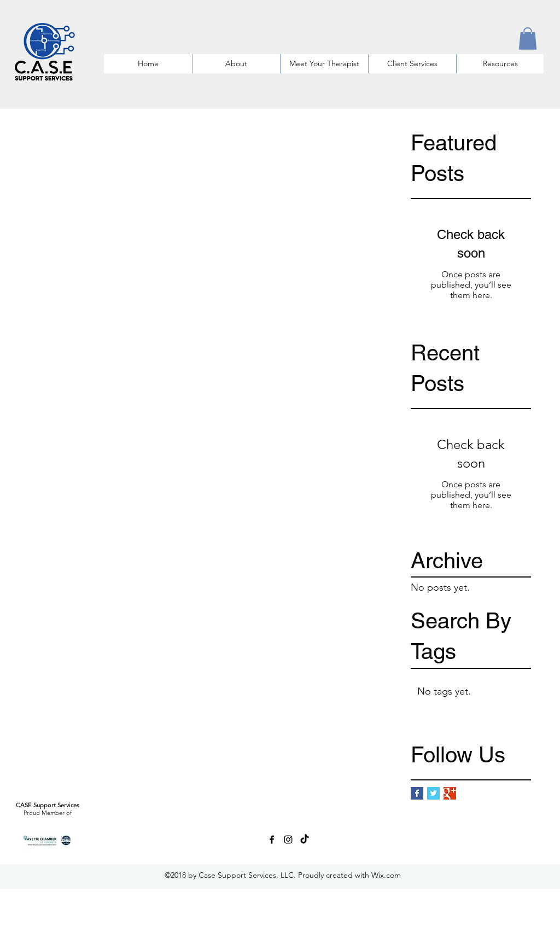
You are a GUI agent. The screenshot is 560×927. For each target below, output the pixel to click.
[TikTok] (305, 839)
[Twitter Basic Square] (433, 793)
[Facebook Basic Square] (417, 793)
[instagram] (288, 839)
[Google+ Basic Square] (450, 793)
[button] (528, 39)
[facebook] (272, 839)
